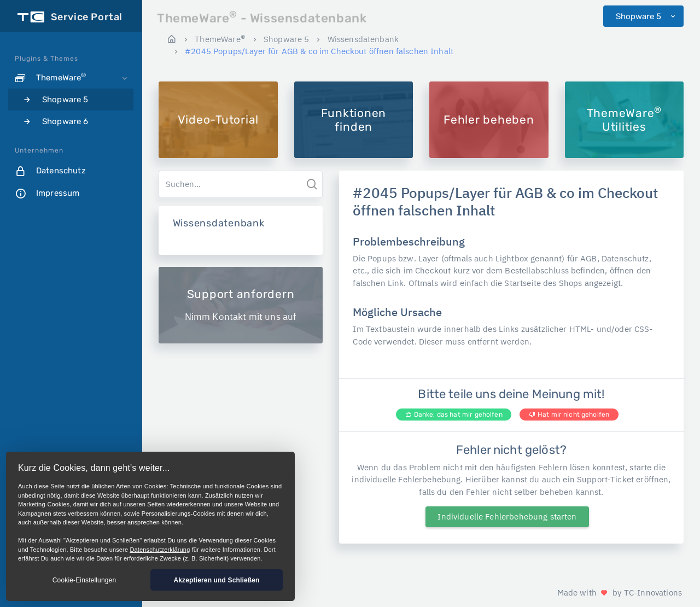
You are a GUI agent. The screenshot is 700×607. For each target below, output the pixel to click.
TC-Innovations (653, 593)
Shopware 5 (640, 16)
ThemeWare (220, 39)
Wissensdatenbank (363, 39)
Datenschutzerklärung (160, 550)
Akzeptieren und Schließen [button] (216, 580)
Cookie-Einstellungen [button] (84, 580)
